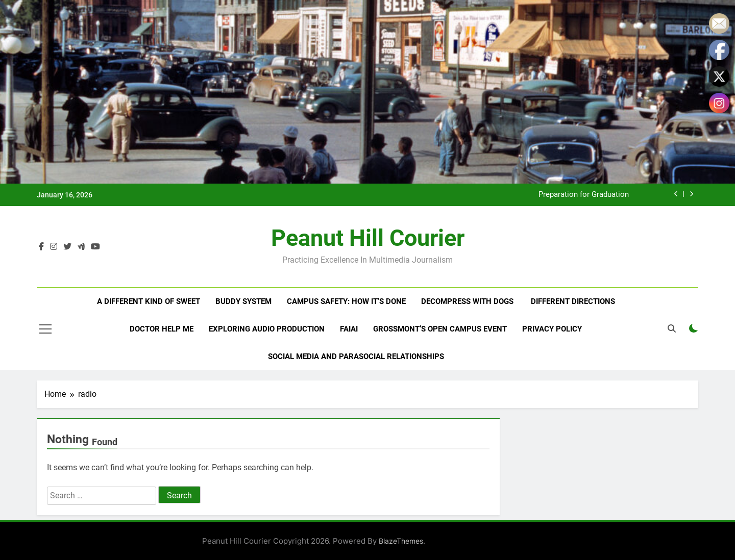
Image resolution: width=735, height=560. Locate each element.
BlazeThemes (401, 541)
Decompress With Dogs (468, 301)
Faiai (349, 329)
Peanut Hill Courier (368, 238)
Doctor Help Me (162, 329)
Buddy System (243, 301)
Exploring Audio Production (267, 329)
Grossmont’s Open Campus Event (440, 329)
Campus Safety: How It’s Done (346, 301)
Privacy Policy (552, 329)
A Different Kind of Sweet (149, 301)
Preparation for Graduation (584, 195)
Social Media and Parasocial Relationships (356, 357)
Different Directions (573, 301)
